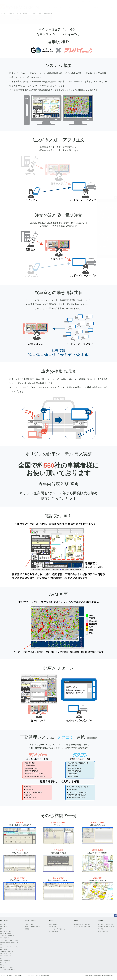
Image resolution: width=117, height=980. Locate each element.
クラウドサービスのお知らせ (57, 929)
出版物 (2, 965)
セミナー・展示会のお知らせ (33, 927)
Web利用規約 (45, 975)
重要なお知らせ (53, 924)
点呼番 (2, 929)
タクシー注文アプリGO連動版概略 (42, 13)
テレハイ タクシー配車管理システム (105, 209)
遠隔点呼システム (5, 927)
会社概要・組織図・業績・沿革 (107, 927)
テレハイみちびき (5, 938)
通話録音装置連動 (104, 218)
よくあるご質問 (53, 931)
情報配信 (27, 929)
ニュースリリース (29, 924)
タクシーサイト (4, 963)
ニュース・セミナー (66, 8)
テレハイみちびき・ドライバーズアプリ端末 (105, 226)
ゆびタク (2, 958)
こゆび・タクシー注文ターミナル (9, 940)
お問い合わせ (19, 975)
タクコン (2, 924)
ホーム (3, 13)
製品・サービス (52, 8)
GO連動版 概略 (103, 214)
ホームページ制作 (5, 960)
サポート (81, 8)
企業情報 (110, 8)
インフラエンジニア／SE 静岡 (82, 927)
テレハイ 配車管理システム (8, 933)
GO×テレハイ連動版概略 (7, 936)
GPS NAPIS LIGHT (6, 956)
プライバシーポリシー (32, 975)
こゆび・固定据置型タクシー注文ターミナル (105, 233)
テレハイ (25, 13)
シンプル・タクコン (6, 931)
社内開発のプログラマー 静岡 (82, 924)
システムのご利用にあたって (8, 969)
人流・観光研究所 (103, 931)
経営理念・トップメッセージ (106, 924)
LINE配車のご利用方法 (105, 247)
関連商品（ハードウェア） (7, 967)
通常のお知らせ (53, 927)
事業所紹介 (101, 929)
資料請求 (10, 975)
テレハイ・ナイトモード (102, 251)
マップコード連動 (104, 221)
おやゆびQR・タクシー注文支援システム (9, 944)
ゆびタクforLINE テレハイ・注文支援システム (105, 240)
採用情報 (95, 8)
